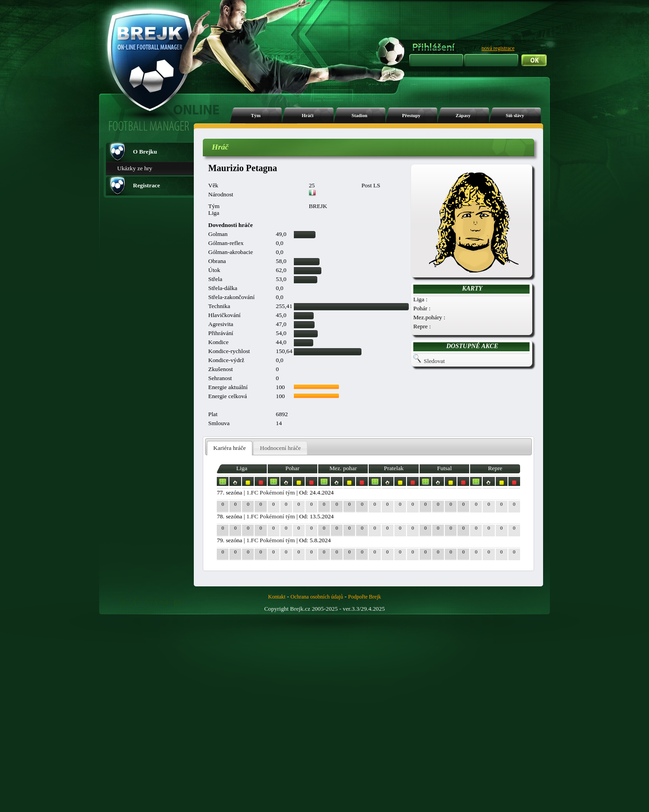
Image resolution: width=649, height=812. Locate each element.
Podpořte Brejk (364, 597)
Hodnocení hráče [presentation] (281, 448)
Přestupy (411, 116)
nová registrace (498, 48)
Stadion (359, 116)
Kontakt (277, 597)
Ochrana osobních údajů (317, 597)
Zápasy (463, 116)
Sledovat (434, 361)
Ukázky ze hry (135, 168)
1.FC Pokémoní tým (271, 492)
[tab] (230, 448)
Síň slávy (515, 116)
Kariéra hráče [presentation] (229, 448)
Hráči (307, 116)
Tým (256, 116)
